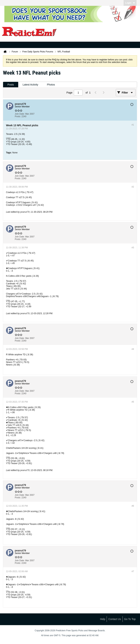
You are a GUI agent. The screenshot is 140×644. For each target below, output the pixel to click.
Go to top (130, 619)
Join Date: (20, 114)
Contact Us (115, 619)
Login (130, 3)
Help (103, 619)
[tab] (11, 85)
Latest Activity (30, 85)
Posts (11, 85)
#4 (133, 349)
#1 (133, 125)
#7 (133, 571)
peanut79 (25, 212)
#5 (133, 402)
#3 (133, 248)
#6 (133, 506)
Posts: (18, 116)
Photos (51, 85)
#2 (133, 187)
